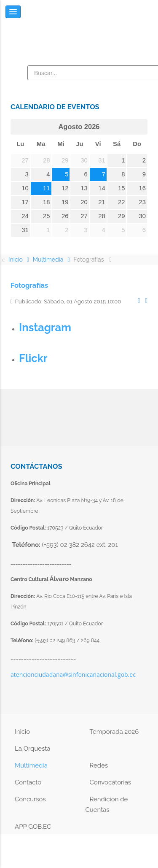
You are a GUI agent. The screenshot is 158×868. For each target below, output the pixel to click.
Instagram (45, 327)
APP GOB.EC (33, 827)
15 (122, 188)
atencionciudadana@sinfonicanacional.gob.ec (73, 675)
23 (143, 202)
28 (102, 216)
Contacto (28, 782)
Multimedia (31, 765)
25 (47, 216)
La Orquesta (32, 749)
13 (84, 188)
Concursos (30, 799)
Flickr (33, 358)
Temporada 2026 (114, 732)
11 (47, 188)
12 (65, 188)
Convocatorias (111, 782)
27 (84, 216)
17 (25, 202)
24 (25, 216)
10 (25, 188)
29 (122, 216)
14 (102, 188)
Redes (99, 765)
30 (143, 216)
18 (47, 202)
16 (143, 188)
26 (65, 216)
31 (25, 230)
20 (84, 202)
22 (122, 202)
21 (102, 202)
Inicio (22, 732)
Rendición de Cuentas (107, 804)
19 (65, 202)
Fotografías (29, 285)
